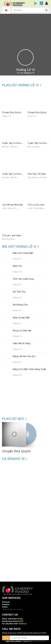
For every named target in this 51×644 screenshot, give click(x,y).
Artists (5, 607)
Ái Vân (30, 208)
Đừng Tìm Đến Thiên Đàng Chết (29, 369)
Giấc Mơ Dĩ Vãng (22, 343)
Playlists (6, 604)
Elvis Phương (32, 178)
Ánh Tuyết (42, 178)
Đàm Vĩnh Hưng (33, 147)
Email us (23, 624)
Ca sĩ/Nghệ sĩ (13, 459)
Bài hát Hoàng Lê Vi (19, 247)
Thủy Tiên (14, 147)
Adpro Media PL (39, 641)
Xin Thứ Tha (19, 292)
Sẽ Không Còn (20, 305)
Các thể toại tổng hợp (12, 205)
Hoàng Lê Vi (7, 116)
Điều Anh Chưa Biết (23, 253)
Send (6, 638)
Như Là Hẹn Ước (21, 318)
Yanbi (4, 208)
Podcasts (6, 602)
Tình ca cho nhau (36, 205)
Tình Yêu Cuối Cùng (23, 279)
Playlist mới (13, 419)
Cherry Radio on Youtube (13, 609)
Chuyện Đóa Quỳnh (12, 112)
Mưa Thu (17, 266)
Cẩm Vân (5, 147)
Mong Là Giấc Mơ (22, 331)
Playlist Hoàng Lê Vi (20, 85)
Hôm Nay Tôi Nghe (37, 174)
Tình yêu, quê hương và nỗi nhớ (17, 235)
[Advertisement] (26, 30)
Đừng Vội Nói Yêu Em (24, 356)
